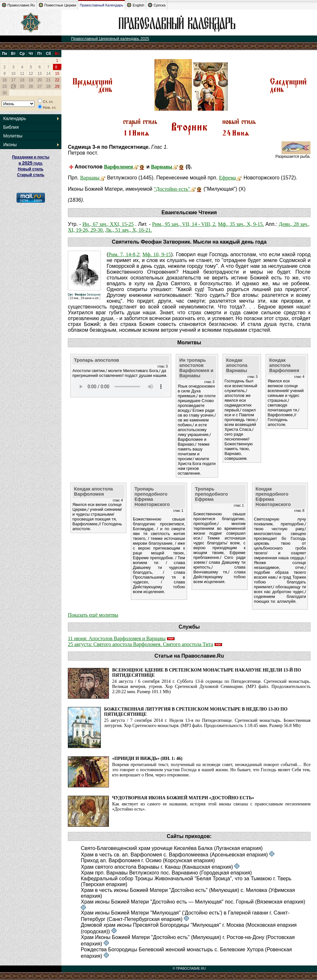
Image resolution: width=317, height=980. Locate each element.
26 (31, 86)
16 (4, 80)
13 (40, 74)
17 (13, 80)
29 (57, 86)
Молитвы (13, 136)
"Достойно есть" (172, 189)
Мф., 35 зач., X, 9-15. (241, 224)
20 (40, 80)
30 (4, 93)
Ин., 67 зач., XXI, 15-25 (108, 224)
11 (22, 74)
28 (48, 86)
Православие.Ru (18, 5)
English (135, 5)
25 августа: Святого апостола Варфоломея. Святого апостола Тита (140, 644)
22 (57, 80)
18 (22, 80)
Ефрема (227, 178)
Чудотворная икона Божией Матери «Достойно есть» (183, 798)
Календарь (15, 118)
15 (57, 74)
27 (40, 86)
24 (13, 86)
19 (31, 80)
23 (4, 86)
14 (48, 74)
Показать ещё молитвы (93, 615)
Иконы (10, 145)
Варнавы (162, 167)
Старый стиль (31, 175)
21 (48, 80)
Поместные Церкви (57, 5)
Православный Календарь (102, 5)
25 (22, 86)
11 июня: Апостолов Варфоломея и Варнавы (117, 638)
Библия (11, 127)
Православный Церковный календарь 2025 (110, 39)
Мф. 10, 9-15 (157, 254)
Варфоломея (119, 167)
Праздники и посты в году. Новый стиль (31, 163)
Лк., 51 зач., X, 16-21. (129, 230)
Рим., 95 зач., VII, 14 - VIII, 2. (184, 224)
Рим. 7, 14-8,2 (124, 254)
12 (31, 74)
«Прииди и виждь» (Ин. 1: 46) (147, 758)
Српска (157, 5)
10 (13, 74)
